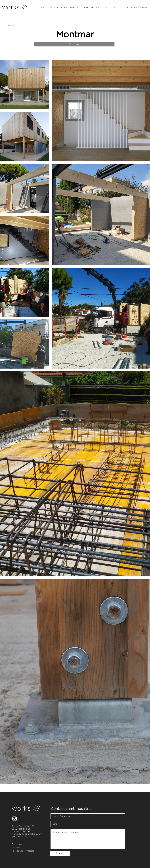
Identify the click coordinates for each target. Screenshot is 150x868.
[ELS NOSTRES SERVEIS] (66, 8)
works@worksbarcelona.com (27, 834)
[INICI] (45, 8)
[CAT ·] (140, 8)
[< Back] (18, 26)
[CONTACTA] (109, 8)
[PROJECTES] (92, 8)
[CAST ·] (131, 8)
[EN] (145, 8)
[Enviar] (60, 854)
